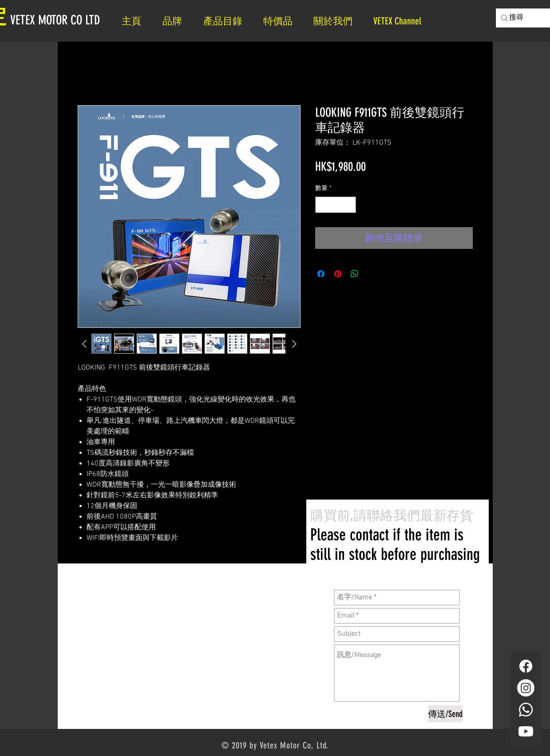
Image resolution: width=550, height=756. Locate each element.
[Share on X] (372, 274)
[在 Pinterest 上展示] (338, 274)
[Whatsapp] (526, 710)
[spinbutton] (336, 205)
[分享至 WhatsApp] (355, 274)
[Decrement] (322, 205)
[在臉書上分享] (321, 274)
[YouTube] (526, 731)
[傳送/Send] (445, 714)
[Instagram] (526, 688)
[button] (337, 21)
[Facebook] (526, 666)
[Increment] (349, 205)
